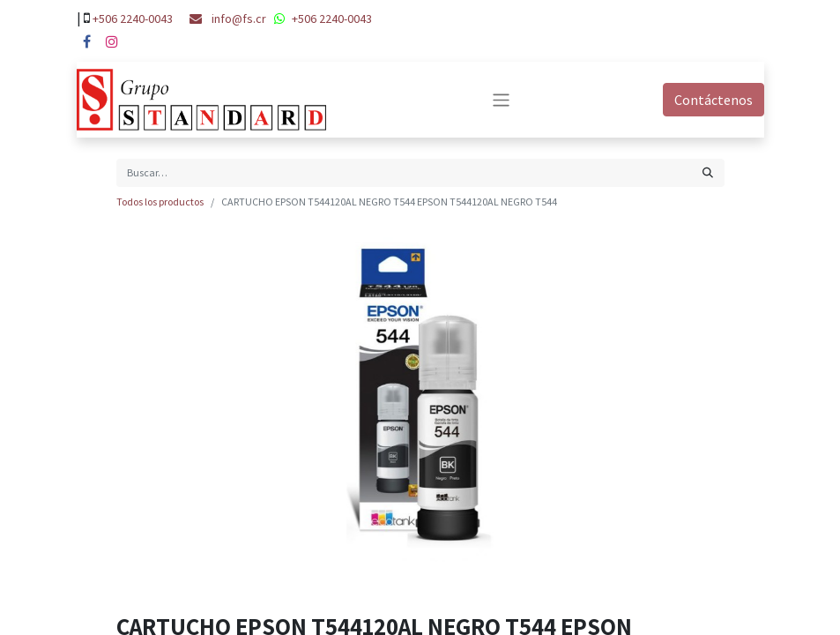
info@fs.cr (239, 19)
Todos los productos (160, 202)
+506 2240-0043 (133, 19)
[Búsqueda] (708, 173)
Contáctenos (714, 100)
